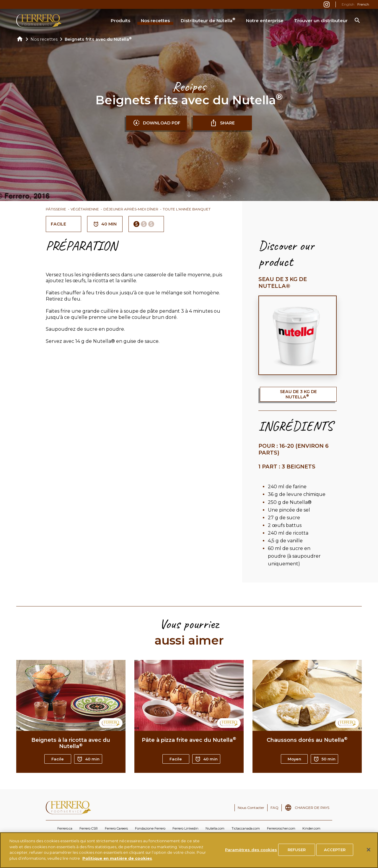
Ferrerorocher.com (281, 828)
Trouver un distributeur (321, 21)
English (348, 4)
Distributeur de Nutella (208, 20)
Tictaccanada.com (246, 828)
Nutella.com (215, 828)
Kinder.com (311, 828)
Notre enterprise (265, 21)
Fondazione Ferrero (150, 828)
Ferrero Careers (116, 828)
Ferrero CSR (89, 828)
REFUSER (297, 856)
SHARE (222, 123)
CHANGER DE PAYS (312, 808)
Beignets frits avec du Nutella (98, 39)
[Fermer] (369, 856)
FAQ (274, 808)
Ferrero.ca (65, 828)
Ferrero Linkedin (185, 828)
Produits (120, 21)
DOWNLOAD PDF (157, 123)
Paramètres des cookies (251, 856)
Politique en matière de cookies (117, 864)
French (363, 4)
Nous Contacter (251, 808)
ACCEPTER (335, 856)
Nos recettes (155, 21)
